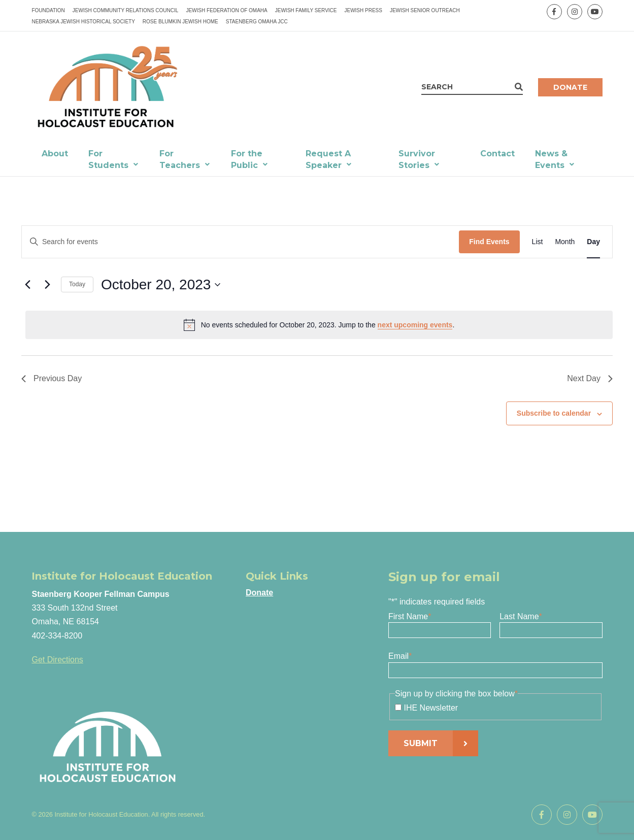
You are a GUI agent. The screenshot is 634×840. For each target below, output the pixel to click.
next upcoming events (415, 325)
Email (400, 656)
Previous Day (52, 378)
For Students (108, 159)
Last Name (521, 616)
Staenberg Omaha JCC (257, 22)
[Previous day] (27, 285)
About (55, 154)
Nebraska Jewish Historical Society (83, 22)
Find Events (489, 242)
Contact (497, 154)
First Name (410, 616)
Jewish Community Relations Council (126, 10)
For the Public (247, 159)
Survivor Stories (417, 159)
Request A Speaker (328, 159)
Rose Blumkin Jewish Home (180, 22)
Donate (570, 87)
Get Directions (57, 660)
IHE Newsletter (431, 708)
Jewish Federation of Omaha (226, 10)
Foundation (48, 10)
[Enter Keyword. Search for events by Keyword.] (240, 242)
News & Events (551, 159)
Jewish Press (363, 10)
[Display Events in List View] (538, 242)
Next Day (590, 378)
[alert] (319, 325)
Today (77, 284)
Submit (421, 743)
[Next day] (47, 285)
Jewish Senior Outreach (425, 10)
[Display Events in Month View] (565, 242)
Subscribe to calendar (554, 413)
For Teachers (180, 159)
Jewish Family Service (306, 10)
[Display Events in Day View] (593, 242)
